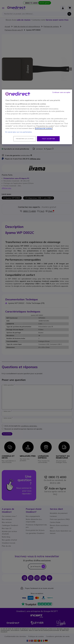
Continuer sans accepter (61, 92)
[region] (37, 117)
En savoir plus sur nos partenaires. (19, 132)
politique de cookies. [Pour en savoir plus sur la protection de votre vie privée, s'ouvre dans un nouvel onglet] (44, 128)
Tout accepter (48, 139)
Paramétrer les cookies (25, 139)
